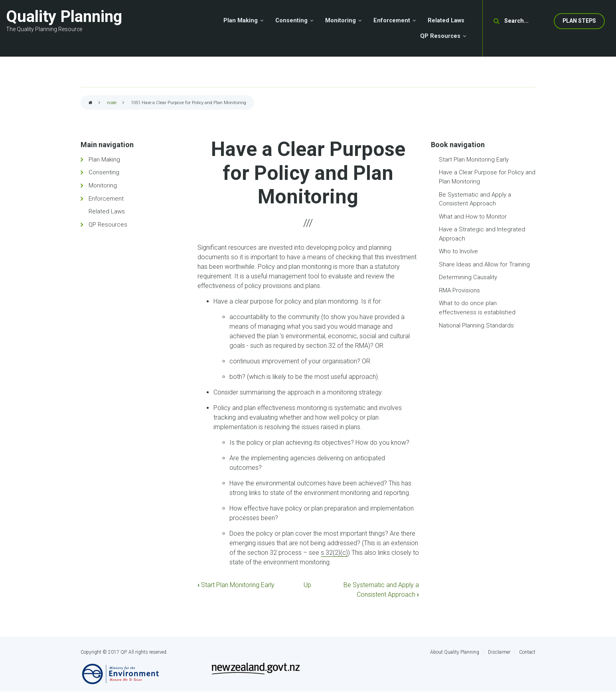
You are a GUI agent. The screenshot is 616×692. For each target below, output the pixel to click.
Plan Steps (579, 21)
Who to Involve (458, 251)
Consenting (104, 172)
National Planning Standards (476, 325)
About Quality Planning (455, 652)
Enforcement (106, 199)
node (112, 103)
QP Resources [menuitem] (440, 36)
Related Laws (107, 211)
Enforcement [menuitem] (392, 21)
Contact (527, 652)
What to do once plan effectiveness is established (477, 308)
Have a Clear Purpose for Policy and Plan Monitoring (487, 177)
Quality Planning (64, 17)
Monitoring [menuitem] (341, 21)
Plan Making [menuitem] (241, 21)
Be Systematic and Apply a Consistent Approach (475, 199)
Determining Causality (468, 277)
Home (91, 103)
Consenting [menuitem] (291, 21)
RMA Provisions (459, 290)
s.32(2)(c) (334, 553)
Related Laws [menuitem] (446, 21)
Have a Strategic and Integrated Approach (482, 234)
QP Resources (108, 225)
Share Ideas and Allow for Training (484, 264)
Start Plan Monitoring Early (236, 585)
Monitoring (103, 185)
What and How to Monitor (473, 217)
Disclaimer (499, 652)
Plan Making (104, 160)
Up (307, 585)
